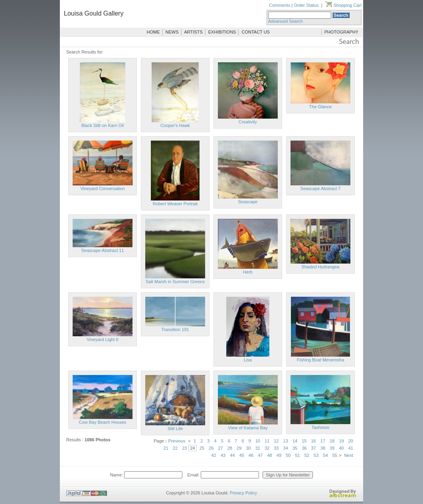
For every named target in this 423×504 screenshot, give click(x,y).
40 (341, 448)
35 (295, 448)
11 (267, 441)
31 (258, 448)
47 (260, 455)
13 (286, 441)
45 (242, 455)
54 (325, 455)
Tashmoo (321, 427)
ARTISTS (194, 32)
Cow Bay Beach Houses (103, 422)
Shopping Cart (343, 5)
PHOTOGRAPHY (341, 32)
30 (248, 448)
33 (276, 448)
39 (332, 448)
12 (276, 441)
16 (314, 441)
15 (304, 441)
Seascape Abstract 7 (321, 189)
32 (267, 448)
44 (232, 455)
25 (202, 448)
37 (314, 448)
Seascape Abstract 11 (102, 250)
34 (286, 448)
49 (279, 455)
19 (341, 441)
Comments (280, 5)
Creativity (248, 122)
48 (269, 455)
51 (297, 455)
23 (184, 448)
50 (288, 455)
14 (295, 441)
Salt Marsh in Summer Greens (175, 282)
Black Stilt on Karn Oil (103, 125)
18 (332, 441)
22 (175, 448)
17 (323, 441)
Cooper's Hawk (175, 125)
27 (220, 448)
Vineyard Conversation (102, 189)
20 (351, 441)
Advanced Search (286, 21)
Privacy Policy (243, 493)
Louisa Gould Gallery (94, 13)
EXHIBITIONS (222, 32)
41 (351, 448)
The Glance (321, 107)
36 (304, 448)
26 (211, 448)
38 (323, 448)
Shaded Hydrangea (321, 267)
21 (166, 448)
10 (258, 441)
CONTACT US (256, 32)
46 (251, 455)
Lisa (248, 360)
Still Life (175, 429)
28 (230, 448)
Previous (177, 441)
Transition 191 (175, 329)
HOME (153, 32)
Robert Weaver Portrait (175, 204)
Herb (248, 272)
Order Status (306, 5)
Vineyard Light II (102, 339)
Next (349, 455)
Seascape (248, 202)
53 (316, 455)
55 (335, 455)
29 (239, 448)
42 (214, 455)
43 (223, 455)
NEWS (172, 32)
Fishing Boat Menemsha (321, 360)
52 (307, 455)
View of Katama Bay (248, 428)
